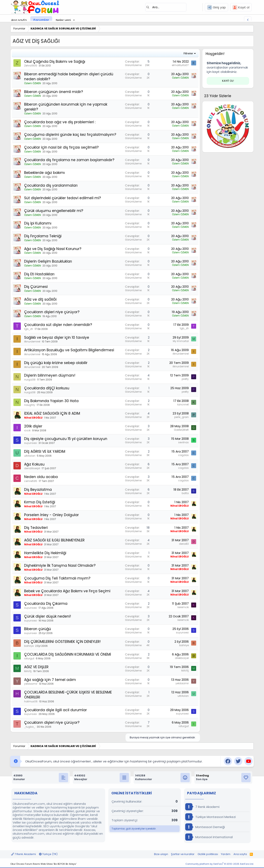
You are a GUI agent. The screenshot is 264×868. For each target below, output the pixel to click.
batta (185, 493)
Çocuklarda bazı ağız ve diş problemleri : (60, 122)
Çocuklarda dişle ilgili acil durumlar (55, 710)
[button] (74, 20)
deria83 (184, 544)
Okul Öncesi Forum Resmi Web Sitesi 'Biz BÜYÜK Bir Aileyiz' (43, 864)
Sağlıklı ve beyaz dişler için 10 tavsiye (57, 337)
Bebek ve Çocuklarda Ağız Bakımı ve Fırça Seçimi (67, 591)
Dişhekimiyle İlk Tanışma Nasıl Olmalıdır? (60, 565)
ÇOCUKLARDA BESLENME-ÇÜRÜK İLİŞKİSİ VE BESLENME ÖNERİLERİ (68, 695)
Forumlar (41, 20)
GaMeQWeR (181, 430)
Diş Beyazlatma (38, 490)
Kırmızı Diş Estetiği (40, 502)
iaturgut (29, 658)
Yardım (226, 854)
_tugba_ (30, 727)
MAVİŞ (28, 671)
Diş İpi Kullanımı (38, 223)
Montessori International (209, 837)
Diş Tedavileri (36, 528)
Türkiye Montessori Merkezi (210, 817)
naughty (30, 405)
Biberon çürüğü (38, 629)
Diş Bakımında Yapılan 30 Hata (51, 401)
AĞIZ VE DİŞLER (36, 667)
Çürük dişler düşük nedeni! (48, 616)
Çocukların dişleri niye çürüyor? (52, 312)
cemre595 (31, 481)
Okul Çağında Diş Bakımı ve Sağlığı (55, 62)
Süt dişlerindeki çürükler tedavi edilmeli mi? (62, 198)
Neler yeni (63, 20)
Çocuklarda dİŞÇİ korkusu (47, 388)
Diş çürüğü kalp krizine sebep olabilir (56, 363)
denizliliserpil (32, 468)
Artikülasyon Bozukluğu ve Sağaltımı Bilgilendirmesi (69, 350)
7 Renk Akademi (202, 807)
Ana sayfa (19, 20)
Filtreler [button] (188, 53)
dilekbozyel (182, 658)
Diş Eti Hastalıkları (39, 274)
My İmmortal (181, 341)
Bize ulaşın (161, 854)
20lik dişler (33, 426)
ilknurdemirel (32, 341)
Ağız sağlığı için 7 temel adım (50, 680)
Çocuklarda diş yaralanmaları (51, 185)
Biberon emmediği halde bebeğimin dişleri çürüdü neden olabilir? (69, 77)
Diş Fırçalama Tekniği (43, 236)
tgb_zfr (29, 329)
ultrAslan (30, 456)
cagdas (183, 455)
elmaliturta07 (180, 65)
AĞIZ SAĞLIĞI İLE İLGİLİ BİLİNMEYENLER (54, 540)
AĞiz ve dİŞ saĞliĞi (40, 299)
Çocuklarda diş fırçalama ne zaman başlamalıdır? (69, 160)
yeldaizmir (31, 684)
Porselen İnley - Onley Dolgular (51, 515)
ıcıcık (27, 430)
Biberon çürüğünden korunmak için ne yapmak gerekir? (66, 107)
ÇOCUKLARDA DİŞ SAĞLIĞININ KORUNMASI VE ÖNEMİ (68, 654)
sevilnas (183, 442)
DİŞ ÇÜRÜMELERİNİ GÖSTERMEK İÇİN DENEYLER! (62, 642)
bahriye (29, 646)
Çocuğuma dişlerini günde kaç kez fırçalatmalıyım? (70, 135)
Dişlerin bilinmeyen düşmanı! (50, 375)
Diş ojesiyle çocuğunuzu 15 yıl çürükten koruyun (66, 439)
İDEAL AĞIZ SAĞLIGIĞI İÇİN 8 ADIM (52, 413)
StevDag (202, 775)
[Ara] (166, 7)
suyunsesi (31, 443)
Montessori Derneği (205, 827)
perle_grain (181, 417)
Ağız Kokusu (34, 464)
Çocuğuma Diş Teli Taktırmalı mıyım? (57, 578)
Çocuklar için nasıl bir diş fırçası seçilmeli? (61, 147)
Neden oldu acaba (41, 477)
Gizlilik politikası (208, 854)
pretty (185, 379)
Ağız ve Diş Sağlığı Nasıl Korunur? (53, 249)
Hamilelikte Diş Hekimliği (45, 553)
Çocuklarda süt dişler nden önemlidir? (58, 325)
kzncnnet (183, 404)
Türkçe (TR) (48, 854)
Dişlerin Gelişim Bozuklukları (48, 261)
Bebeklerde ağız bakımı (44, 173)
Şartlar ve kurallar (183, 854)
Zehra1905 (31, 66)
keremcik (183, 607)
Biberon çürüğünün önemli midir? (54, 92)
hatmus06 (31, 701)
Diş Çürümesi (36, 287)
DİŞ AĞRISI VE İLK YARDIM (45, 451)
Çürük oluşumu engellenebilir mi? (54, 211)
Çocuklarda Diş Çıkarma (46, 604)
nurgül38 (30, 380)
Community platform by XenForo (220, 864)
